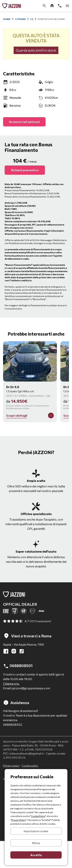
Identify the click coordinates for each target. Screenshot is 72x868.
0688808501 (18, 666)
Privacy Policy (19, 820)
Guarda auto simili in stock (36, 50)
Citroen (20, 19)
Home (7, 19)
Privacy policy (11, 766)
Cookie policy (30, 766)
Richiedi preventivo (25, 170)
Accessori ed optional (24, 122)
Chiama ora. (11, 683)
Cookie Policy (38, 816)
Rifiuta (36, 843)
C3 (32, 19)
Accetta (36, 855)
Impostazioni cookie (36, 831)
